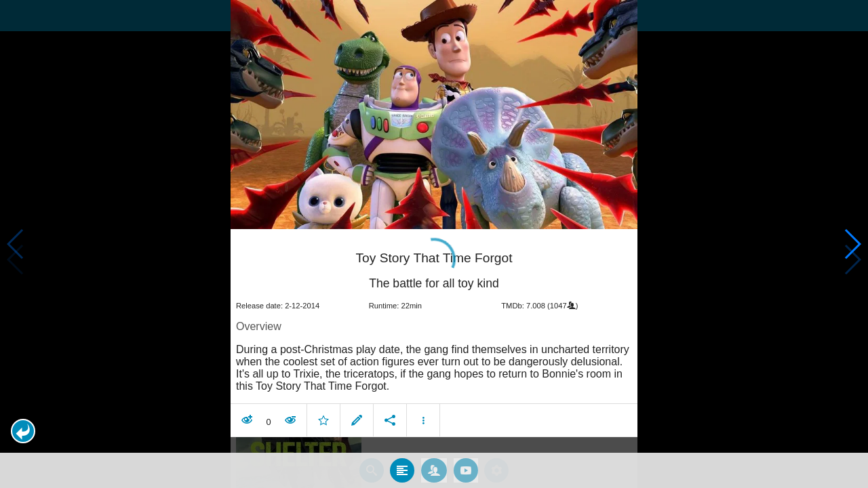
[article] (434, 332)
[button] (23, 431)
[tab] (402, 467)
